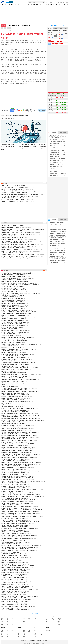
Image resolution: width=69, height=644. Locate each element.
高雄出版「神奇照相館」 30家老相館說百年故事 (14, 320)
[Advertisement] (24, 163)
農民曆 (50, 26)
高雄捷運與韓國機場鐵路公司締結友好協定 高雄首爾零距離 (16, 476)
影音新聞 (3, 628)
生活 (43, 5)
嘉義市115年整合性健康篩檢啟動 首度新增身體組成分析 (16, 250)
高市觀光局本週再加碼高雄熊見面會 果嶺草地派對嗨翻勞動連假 (18, 447)
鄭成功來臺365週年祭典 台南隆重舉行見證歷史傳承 (15, 376)
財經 (15, 5)
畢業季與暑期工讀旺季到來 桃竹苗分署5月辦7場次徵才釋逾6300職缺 (19, 596)
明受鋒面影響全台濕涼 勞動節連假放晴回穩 (13, 288)
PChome (56, 2)
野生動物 (26, 115)
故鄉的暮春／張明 (7, 385)
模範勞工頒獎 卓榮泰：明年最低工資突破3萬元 (14, 400)
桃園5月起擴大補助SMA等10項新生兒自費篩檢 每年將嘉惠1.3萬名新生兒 (20, 454)
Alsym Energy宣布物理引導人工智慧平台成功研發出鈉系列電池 (17, 451)
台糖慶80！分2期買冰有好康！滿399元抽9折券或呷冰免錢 (16, 234)
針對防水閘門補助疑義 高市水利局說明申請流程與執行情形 (16, 468)
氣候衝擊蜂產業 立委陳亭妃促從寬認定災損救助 (14, 583)
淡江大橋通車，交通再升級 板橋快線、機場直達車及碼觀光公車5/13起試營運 (21, 285)
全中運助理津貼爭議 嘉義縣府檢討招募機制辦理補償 (15, 331)
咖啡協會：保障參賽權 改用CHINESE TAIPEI (13, 407)
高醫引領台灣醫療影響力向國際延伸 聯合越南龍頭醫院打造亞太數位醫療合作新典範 (22, 481)
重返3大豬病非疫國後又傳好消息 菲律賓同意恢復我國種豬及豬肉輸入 (19, 363)
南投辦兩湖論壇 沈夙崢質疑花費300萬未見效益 (14, 554)
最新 (2, 618)
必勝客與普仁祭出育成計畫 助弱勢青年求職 (13, 287)
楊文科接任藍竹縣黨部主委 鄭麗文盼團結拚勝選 (14, 290)
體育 (40, 5)
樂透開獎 (65, 28)
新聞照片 (20, 628)
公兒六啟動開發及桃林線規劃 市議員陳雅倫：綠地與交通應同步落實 (19, 507)
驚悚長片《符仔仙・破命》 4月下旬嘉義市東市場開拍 (15, 251)
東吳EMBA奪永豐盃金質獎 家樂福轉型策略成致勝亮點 (15, 520)
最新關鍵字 (48, 630)
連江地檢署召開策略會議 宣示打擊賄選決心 (13, 336)
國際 (21, 5)
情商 (13, 620)
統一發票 (53, 620)
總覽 (35, 630)
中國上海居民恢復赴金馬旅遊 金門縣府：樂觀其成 (15, 569)
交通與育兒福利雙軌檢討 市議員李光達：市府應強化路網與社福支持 (19, 512)
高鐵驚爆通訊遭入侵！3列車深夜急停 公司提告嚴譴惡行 (16, 233)
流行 (13, 625)
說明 (64, 2)
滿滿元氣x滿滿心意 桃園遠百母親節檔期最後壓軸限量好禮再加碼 (18, 273)
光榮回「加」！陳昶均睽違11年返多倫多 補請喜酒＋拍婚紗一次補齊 (19, 493)
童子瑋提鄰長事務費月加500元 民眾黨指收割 (13, 556)
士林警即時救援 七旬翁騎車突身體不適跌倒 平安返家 (15, 501)
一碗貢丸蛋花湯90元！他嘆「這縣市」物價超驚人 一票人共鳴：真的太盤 (20, 545)
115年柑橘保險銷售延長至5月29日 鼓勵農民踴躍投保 (15, 370)
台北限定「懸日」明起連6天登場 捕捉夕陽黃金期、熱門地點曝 (18, 256)
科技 (18, 5)
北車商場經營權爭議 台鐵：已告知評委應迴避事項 (14, 358)
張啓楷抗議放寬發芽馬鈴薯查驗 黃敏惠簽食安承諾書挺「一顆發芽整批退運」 (21, 194)
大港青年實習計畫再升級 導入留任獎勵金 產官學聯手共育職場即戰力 (19, 255)
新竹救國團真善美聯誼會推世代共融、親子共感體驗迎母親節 (17, 600)
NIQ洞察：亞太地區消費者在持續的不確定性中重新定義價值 (17, 425)
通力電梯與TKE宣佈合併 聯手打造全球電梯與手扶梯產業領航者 (18, 458)
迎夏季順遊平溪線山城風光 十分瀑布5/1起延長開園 (14, 486)
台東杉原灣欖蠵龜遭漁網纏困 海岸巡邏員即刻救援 (15, 605)
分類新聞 (3, 616)
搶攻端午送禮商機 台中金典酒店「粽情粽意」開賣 (14, 498)
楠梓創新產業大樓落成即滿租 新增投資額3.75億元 (14, 373)
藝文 (40, 632)
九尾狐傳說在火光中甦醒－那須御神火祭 (12, 309)
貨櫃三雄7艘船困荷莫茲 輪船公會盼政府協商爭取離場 (16, 282)
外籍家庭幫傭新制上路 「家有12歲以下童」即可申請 (15, 239)
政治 (9, 5)
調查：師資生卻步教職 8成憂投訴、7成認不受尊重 (14, 243)
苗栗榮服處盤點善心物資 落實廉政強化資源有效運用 (15, 542)
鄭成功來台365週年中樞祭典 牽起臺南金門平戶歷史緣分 (16, 534)
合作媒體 (60, 2)
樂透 (52, 618)
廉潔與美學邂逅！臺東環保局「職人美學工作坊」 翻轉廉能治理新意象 (19, 419)
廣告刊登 (29, 641)
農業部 (22, 115)
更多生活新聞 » (43, 118)
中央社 (14, 31)
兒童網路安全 (38, 641)
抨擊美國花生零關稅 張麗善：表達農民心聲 (13, 595)
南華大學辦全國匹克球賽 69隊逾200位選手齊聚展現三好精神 (17, 603)
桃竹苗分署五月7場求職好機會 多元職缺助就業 (13, 422)
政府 (64, 5)
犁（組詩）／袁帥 (7, 371)
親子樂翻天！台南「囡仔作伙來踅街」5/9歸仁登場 (14, 366)
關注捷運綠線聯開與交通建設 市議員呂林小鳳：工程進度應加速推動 (19, 513)
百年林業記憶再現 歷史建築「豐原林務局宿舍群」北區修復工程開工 (19, 547)
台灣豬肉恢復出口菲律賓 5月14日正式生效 (13, 198)
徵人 (48, 641)
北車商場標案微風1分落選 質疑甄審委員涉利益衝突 (15, 525)
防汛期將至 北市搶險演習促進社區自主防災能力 (14, 571)
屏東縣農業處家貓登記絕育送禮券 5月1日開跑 (13, 474)
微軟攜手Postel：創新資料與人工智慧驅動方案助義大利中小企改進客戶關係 (20, 463)
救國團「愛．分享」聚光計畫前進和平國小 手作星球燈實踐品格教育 (19, 589)
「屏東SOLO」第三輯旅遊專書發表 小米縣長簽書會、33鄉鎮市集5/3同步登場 (21, 427)
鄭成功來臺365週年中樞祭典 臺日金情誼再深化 (14, 226)
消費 (51, 5)
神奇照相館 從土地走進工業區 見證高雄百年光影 (14, 446)
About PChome (44, 641)
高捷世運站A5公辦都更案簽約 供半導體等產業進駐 (15, 295)
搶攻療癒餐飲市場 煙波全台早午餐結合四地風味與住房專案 (16, 280)
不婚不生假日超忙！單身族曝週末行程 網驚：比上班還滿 (16, 258)
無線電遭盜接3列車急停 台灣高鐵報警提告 (13, 231)
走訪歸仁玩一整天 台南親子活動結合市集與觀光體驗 (15, 307)
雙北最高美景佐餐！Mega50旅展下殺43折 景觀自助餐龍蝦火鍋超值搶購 (20, 495)
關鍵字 (47, 628)
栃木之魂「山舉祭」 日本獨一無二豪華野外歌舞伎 (14, 564)
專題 (5, 5)
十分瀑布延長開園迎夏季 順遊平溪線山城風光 (14, 518)
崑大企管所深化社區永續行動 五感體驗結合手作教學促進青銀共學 (18, 566)
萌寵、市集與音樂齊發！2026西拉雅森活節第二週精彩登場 (16, 567)
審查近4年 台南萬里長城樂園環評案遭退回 (13, 559)
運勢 (28, 5)
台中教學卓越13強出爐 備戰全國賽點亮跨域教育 (14, 473)
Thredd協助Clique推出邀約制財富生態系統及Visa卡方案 (16, 412)
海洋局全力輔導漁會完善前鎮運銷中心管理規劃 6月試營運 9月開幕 (18, 196)
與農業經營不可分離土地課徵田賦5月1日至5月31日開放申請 (17, 337)
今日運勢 (55, 26)
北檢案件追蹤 (61, 26)
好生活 (41, 630)
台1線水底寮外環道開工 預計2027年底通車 (13, 574)
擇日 (47, 621)
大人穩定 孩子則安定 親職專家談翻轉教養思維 (13, 393)
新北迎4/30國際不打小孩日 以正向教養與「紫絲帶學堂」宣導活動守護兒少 (21, 522)
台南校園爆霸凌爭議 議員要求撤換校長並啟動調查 (14, 275)
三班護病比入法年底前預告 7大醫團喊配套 (13, 442)
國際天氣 (59, 623)
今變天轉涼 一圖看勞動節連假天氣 (10, 561)
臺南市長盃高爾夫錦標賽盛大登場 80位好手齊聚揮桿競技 (16, 241)
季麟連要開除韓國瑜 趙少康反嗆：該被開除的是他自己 (21, 26)
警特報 (64, 618)
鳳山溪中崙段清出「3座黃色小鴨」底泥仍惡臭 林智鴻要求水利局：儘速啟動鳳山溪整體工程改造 (25, 420)
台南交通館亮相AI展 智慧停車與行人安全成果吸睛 (14, 300)
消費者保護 (33, 641)
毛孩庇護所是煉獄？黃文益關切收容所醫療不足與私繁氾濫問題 (17, 452)
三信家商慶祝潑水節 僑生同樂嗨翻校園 (59, 225)
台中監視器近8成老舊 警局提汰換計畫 (11, 552)
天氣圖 (58, 625)
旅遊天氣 (59, 621)
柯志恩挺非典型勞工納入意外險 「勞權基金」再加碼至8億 (16, 459)
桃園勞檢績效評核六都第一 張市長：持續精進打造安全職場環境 (18, 436)
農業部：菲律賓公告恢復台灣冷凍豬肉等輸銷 (13, 201)
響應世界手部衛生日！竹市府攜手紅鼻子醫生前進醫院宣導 (16, 586)
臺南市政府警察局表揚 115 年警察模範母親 (13, 530)
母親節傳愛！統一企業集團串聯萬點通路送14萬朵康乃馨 (16, 532)
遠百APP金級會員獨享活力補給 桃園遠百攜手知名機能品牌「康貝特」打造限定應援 (23, 517)
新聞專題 (36, 616)
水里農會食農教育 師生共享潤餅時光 (11, 505)
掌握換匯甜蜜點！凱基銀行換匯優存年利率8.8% (14, 584)
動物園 (7, 115)
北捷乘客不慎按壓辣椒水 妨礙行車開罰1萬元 (13, 351)
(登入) (67, 2)
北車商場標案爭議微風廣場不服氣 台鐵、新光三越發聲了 (16, 503)
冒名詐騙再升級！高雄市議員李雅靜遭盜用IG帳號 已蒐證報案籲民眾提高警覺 (21, 471)
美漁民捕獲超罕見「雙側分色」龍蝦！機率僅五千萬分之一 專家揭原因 (20, 317)
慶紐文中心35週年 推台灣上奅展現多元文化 (13, 405)
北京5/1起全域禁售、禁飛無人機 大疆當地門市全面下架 (16, 479)
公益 (40, 633)
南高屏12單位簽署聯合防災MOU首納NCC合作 (13, 334)
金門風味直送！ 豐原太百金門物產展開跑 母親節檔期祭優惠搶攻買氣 (19, 529)
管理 (35, 635)
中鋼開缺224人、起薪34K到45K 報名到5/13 (13, 576)
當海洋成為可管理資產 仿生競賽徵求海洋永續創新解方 (15, 610)
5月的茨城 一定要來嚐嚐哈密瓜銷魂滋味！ (12, 297)
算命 (47, 618)
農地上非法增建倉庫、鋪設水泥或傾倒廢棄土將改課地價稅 (16, 402)
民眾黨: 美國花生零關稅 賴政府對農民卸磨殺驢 (13, 186)
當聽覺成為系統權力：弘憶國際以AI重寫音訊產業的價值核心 (17, 354)
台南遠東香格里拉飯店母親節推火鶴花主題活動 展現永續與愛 (17, 523)
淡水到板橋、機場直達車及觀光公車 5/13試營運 (14, 327)
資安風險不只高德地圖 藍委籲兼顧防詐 (59, 173)
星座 (31, 5)
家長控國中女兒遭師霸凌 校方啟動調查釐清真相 (14, 326)
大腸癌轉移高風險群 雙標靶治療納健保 (12, 346)
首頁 (2, 5)
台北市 (14, 115)
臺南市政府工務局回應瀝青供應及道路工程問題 (14, 417)
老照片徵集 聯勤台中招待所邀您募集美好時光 (14, 562)
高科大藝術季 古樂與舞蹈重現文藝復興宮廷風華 (14, 315)
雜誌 (57, 5)
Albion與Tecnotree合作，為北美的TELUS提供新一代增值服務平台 (18, 444)
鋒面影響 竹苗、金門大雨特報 (10, 329)
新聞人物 (25, 616)
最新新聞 (52, 220)
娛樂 (37, 5)
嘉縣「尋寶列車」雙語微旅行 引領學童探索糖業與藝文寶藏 (16, 429)
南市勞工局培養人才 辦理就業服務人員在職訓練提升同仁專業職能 (18, 388)
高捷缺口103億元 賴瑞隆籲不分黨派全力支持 (13, 305)
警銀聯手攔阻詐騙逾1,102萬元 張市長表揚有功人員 (15, 398)
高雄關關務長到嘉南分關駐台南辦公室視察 (12, 381)
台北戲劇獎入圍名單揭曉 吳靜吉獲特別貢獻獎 (13, 342)
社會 (12, 5)
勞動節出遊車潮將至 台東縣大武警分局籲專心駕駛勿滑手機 (16, 314)
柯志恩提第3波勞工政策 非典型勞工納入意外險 (14, 348)
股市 (47, 2)
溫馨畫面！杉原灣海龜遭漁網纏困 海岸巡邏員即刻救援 (15, 397)
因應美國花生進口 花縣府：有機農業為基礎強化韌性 (15, 193)
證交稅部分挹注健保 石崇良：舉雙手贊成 (12, 579)
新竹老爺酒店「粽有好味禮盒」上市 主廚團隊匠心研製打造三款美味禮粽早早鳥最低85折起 (24, 229)
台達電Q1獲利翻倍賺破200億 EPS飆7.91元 (13, 238)
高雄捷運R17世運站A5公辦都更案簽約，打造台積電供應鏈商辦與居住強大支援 (21, 415)
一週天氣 (59, 620)
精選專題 (36, 618)
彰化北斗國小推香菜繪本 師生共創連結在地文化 (14, 591)
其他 (13, 632)
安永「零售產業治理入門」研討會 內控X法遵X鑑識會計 (16, 549)
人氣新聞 (52, 132)
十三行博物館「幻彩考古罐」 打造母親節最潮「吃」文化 (16, 378)
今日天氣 (50, 28)
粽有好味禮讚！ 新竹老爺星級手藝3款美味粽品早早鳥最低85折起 (18, 245)
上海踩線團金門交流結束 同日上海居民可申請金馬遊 (15, 364)
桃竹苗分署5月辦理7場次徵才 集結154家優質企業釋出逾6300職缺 (18, 535)
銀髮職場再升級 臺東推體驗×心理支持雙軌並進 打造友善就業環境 (18, 349)
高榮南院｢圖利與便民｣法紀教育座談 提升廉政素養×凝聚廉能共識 (18, 539)
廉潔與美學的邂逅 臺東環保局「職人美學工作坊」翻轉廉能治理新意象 (19, 312)
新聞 (2, 28)
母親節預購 (51, 2)
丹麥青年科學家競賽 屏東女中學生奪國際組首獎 (14, 593)
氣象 (58, 616)
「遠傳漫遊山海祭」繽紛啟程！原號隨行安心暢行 (14, 598)
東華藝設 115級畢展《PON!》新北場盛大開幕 (13, 578)
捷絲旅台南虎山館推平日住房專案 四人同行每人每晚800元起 (17, 278)
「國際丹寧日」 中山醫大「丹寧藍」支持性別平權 (14, 485)
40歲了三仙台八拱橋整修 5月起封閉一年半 (12, 608)
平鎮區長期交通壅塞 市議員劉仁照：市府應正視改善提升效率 (17, 508)
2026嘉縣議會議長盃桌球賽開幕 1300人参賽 (13, 439)
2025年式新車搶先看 (57, 44)
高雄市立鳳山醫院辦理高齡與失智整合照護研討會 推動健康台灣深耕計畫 (20, 392)
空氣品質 (55, 28)
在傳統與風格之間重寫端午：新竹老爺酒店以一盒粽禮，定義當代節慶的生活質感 (22, 496)
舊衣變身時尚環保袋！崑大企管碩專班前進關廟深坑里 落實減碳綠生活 (19, 551)
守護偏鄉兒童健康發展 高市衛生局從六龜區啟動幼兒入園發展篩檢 (18, 449)
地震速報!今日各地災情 (57, 41)
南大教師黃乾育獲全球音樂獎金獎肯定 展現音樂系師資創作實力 (18, 606)
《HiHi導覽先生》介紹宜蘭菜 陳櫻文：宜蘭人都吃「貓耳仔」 (17, 246)
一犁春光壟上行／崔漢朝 (8, 386)
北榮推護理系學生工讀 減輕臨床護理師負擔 (13, 298)
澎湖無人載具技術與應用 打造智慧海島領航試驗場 (15, 588)
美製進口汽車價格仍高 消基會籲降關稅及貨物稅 (14, 304)
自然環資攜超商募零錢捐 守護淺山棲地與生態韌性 (14, 573)
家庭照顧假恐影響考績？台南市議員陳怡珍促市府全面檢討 (16, 527)
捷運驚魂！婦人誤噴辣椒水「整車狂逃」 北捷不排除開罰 (16, 456)
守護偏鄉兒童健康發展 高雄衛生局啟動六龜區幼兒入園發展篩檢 (18, 441)
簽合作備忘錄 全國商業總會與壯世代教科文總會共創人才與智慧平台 (19, 437)
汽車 (60, 5)
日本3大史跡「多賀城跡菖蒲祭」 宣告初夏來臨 (13, 540)
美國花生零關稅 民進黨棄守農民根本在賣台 (13, 188)
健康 (34, 5)
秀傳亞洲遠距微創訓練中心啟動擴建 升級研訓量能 (15, 601)
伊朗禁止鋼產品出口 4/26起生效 (58, 161)
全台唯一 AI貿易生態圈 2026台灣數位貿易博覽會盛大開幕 (16, 581)
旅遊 (54, 5)
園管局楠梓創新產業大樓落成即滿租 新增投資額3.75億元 (16, 390)
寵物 (13, 618)
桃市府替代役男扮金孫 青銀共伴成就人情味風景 (14, 322)
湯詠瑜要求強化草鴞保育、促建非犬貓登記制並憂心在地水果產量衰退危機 (20, 368)
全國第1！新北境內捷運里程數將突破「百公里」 (14, 544)
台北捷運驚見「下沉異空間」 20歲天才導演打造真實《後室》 (17, 488)
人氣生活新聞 (63, 132)
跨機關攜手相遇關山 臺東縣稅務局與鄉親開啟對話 (14, 332)
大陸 (67, 5)
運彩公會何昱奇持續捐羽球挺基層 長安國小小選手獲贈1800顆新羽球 (19, 500)
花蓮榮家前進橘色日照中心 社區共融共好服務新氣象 (15, 276)
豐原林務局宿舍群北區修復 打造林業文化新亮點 (14, 302)
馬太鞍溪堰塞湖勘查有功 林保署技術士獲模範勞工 (14, 199)
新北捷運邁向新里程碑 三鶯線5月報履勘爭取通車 (14, 483)
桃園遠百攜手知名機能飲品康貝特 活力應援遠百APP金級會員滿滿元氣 (20, 293)
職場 (24, 5)
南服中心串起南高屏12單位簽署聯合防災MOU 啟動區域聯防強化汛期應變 (20, 464)
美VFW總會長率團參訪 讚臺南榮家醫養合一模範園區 (15, 236)
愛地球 (41, 635)
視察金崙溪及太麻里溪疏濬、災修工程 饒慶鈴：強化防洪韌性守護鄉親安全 (20, 344)
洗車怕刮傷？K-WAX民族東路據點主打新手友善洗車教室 (16, 557)
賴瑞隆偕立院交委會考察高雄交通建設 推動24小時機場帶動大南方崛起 (19, 380)
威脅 (18, 115)
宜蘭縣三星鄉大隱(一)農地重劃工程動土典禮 (13, 189)
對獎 (53, 616)
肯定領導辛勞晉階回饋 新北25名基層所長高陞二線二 (15, 248)
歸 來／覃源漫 (6, 403)
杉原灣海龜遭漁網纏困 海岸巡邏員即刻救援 (13, 383)
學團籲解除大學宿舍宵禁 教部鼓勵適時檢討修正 (14, 410)
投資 (35, 633)
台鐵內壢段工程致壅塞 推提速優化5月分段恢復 (14, 253)
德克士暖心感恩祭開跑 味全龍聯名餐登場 (12, 537)
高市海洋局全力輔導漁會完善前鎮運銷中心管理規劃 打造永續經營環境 (19, 191)
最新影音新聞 (63, 220)
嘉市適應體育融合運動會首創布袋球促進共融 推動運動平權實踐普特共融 (20, 375)
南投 (11, 115)
